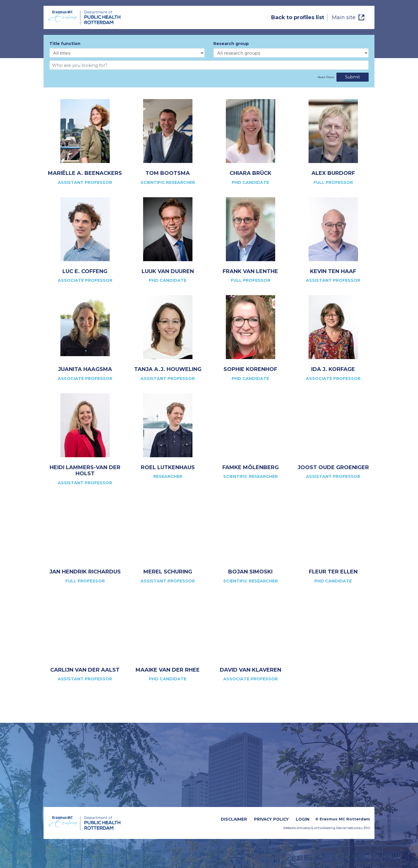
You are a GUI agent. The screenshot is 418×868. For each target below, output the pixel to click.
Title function (65, 44)
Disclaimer (234, 819)
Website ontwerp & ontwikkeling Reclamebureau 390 (327, 828)
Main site (344, 17)
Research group (231, 44)
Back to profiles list (298, 17)
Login (303, 819)
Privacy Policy (271, 819)
